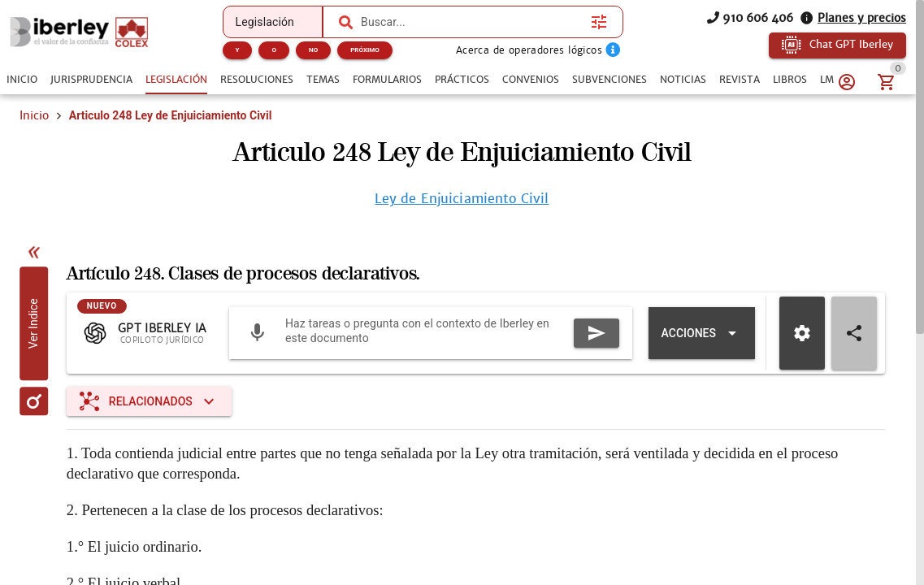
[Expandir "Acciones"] (702, 333)
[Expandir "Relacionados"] (149, 401)
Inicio (34, 115)
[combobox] (472, 22)
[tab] (22, 80)
